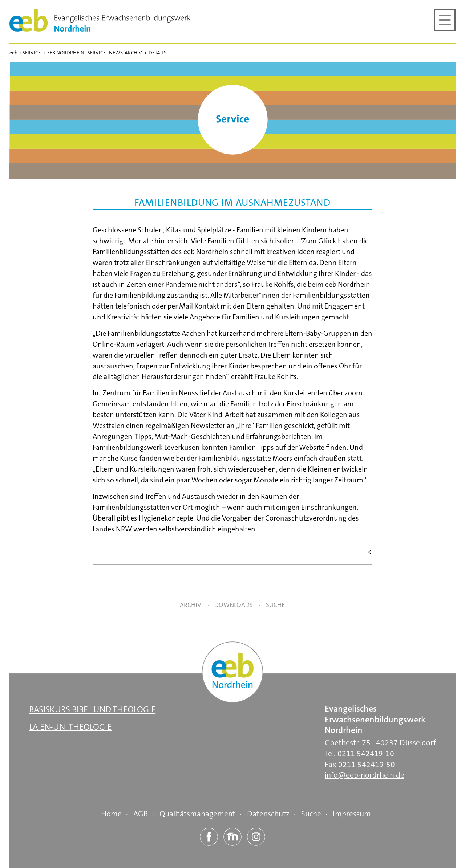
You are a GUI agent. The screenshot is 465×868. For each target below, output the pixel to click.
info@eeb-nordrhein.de (365, 775)
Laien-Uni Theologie (70, 727)
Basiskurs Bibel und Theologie (92, 710)
